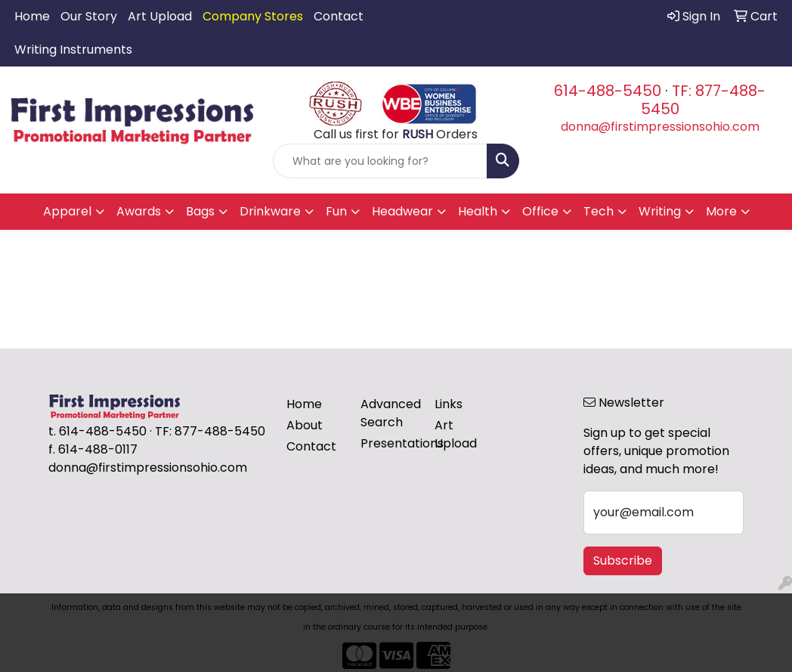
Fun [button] (336, 211)
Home (32, 16)
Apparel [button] (67, 211)
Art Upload (160, 16)
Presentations (388, 443)
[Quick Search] (380, 161)
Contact (339, 16)
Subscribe (623, 561)
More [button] (721, 211)
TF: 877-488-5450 (704, 100)
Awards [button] (139, 211)
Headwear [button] (402, 211)
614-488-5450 (608, 91)
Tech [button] (599, 211)
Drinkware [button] (270, 211)
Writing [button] (660, 211)
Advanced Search (388, 413)
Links (449, 404)
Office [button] (540, 211)
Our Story (89, 16)
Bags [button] (200, 211)
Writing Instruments (73, 50)
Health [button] (478, 211)
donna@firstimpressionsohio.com (660, 127)
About (305, 425)
